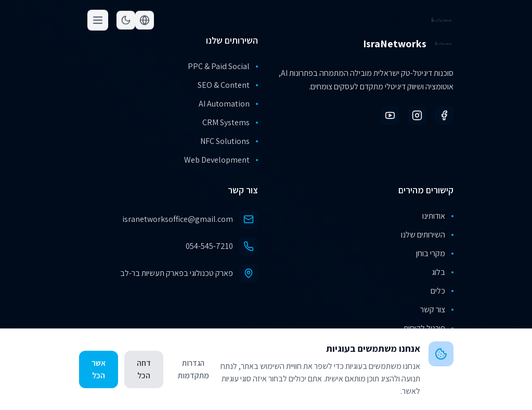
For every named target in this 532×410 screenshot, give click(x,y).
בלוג (443, 272)
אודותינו (438, 216)
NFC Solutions (229, 141)
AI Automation (228, 104)
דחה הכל (144, 369)
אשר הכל (99, 369)
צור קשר (437, 309)
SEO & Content (228, 85)
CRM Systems (230, 122)
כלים (442, 291)
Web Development (221, 160)
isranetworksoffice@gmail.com (178, 219)
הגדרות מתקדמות (193, 369)
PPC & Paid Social (223, 66)
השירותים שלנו (427, 235)
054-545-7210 (209, 246)
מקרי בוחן (435, 253)
